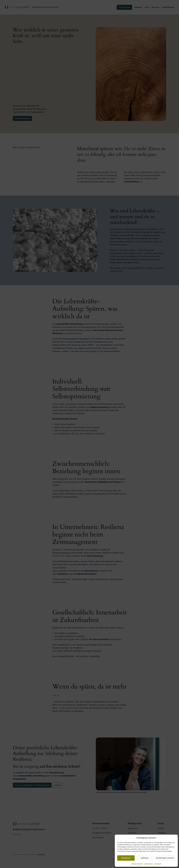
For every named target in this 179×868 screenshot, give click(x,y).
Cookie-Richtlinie (137, 864)
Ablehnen (145, 858)
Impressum (158, 864)
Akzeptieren (126, 858)
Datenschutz (149, 864)
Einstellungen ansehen (165, 858)
